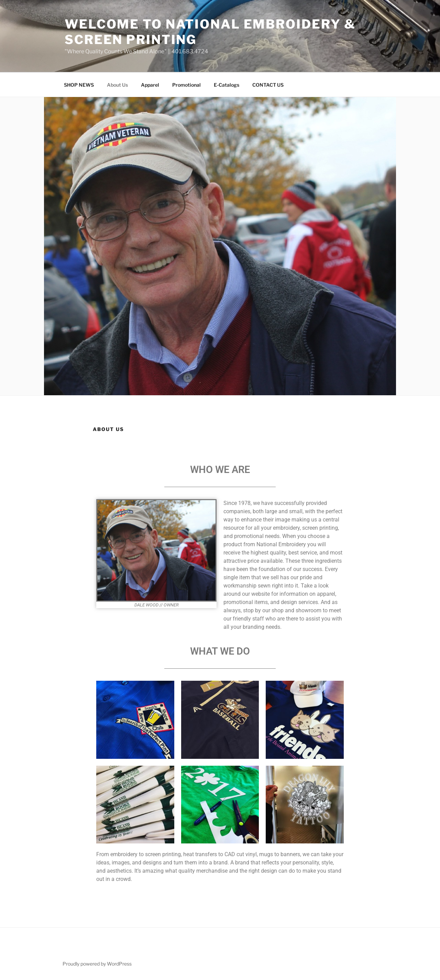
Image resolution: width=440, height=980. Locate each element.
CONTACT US (268, 85)
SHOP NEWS (79, 85)
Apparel (150, 85)
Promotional (186, 85)
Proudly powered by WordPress (97, 964)
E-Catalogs (227, 85)
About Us (117, 85)
